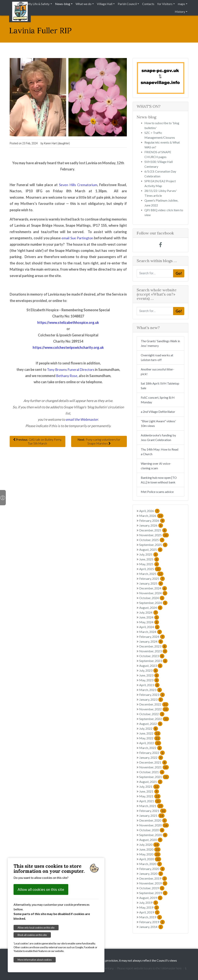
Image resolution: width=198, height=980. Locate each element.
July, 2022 (149, 728)
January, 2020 (151, 874)
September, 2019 (153, 893)
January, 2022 (151, 757)
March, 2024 (151, 632)
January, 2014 (151, 927)
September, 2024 (153, 603)
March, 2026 (151, 516)
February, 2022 (152, 753)
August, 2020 (151, 840)
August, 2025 (151, 549)
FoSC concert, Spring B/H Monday (158, 400)
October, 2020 (152, 830)
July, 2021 (149, 786)
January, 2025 (151, 583)
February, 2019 (152, 922)
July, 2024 (149, 612)
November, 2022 (154, 709)
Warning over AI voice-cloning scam (156, 466)
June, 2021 (149, 791)
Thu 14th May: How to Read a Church (160, 452)
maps (181, 4)
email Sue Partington (77, 238)
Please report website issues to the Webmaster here (149, 968)
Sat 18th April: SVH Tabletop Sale (160, 386)
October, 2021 (152, 772)
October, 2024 (152, 598)
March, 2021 (151, 806)
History (180, 12)
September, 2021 (154, 777)
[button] (140, 78)
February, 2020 (152, 869)
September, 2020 (153, 835)
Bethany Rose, (67, 376)
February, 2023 (152, 695)
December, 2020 (153, 820)
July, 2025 (149, 554)
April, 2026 (149, 511)
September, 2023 (153, 661)
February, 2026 (152, 520)
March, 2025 (151, 574)
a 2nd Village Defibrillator (158, 412)
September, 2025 (153, 545)
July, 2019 (149, 903)
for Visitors (165, 4)
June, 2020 (150, 849)
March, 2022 (151, 748)
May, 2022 (150, 738)
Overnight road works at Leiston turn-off (157, 357)
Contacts (148, 4)
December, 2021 (153, 762)
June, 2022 (150, 733)
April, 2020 (150, 859)
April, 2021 (150, 801)
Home (18, 4)
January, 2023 (151, 699)
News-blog (63, 4)
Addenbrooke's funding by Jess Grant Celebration (158, 437)
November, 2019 (153, 883)
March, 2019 (151, 917)
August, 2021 (151, 782)
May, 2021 (150, 796)
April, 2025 (150, 569)
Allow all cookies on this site (41, 889)
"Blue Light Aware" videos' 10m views (158, 423)
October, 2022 (152, 714)
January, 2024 (151, 641)
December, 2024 (153, 588)
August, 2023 (151, 666)
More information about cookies (35, 960)
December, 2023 (153, 646)
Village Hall (105, 4)
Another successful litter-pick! (157, 372)
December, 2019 (153, 878)
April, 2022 (150, 743)
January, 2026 (151, 525)
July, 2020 (149, 844)
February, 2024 (152, 637)
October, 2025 (152, 540)
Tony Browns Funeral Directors (71, 369)
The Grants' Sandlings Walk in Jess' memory (160, 343)
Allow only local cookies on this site (36, 928)
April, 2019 (149, 912)
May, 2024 (149, 622)
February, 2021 (153, 811)
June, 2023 (149, 675)
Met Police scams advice (157, 492)
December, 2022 (154, 704)
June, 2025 (149, 559)
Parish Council (127, 4)
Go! (179, 273)
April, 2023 (149, 685)
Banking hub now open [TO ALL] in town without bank (159, 480)
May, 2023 (149, 680)
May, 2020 (150, 854)
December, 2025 (153, 530)
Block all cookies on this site (32, 935)
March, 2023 (151, 690)
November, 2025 (154, 535)
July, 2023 (149, 670)
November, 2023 (153, 651)
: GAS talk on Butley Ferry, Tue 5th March (37, 441)
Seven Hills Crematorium (78, 185)
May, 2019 (149, 907)
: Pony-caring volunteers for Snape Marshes (99, 441)
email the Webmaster (82, 419)
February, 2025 (152, 579)
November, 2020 (154, 825)
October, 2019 (152, 888)
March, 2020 (151, 864)
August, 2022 (151, 724)
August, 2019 (151, 898)
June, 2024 (149, 617)
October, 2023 (152, 656)
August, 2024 (151, 608)
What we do (84, 4)
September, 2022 (154, 719)
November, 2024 (153, 593)
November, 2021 (154, 767)
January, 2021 (152, 815)
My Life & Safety (38, 4)
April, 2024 (149, 627)
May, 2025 (149, 564)
